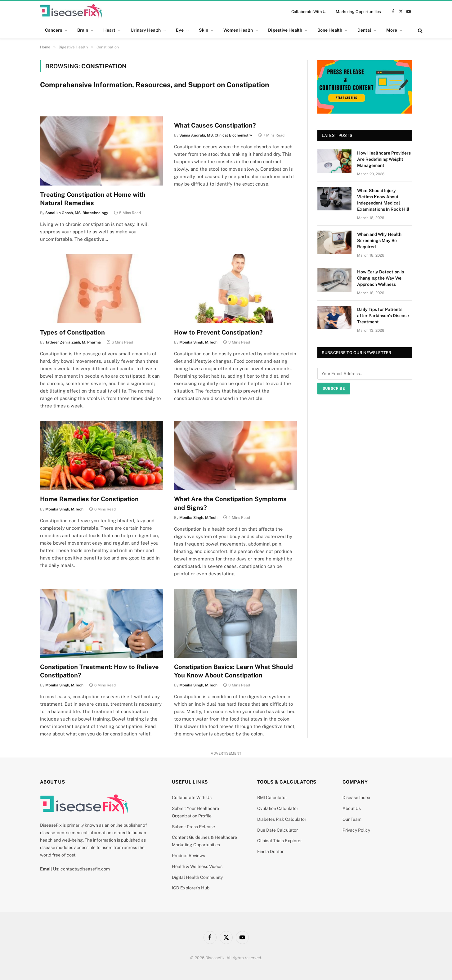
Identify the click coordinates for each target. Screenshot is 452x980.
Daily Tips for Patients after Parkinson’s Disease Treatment (383, 316)
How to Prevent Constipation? (218, 332)
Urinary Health (146, 30)
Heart (109, 30)
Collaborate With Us (310, 12)
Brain (83, 30)
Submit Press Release (193, 827)
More (392, 30)
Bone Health (330, 30)
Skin (204, 30)
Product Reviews (188, 856)
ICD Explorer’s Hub (191, 888)
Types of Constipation (72, 332)
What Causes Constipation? (215, 125)
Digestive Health (285, 30)
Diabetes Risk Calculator (282, 819)
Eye (180, 30)
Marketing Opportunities (358, 12)
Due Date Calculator (277, 830)
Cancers (54, 30)
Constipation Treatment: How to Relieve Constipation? (99, 671)
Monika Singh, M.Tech (198, 342)
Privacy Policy (356, 830)
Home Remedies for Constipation (89, 499)
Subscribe (334, 389)
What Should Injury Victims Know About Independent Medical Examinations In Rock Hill (383, 200)
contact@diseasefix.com (85, 869)
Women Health (238, 30)
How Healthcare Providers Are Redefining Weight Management (384, 159)
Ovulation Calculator (278, 808)
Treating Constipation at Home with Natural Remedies (93, 199)
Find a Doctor (270, 852)
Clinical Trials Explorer (280, 841)
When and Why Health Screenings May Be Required (379, 241)
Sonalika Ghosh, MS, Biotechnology (77, 213)
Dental (364, 30)
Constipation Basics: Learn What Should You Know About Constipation (233, 671)
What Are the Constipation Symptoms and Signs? (230, 503)
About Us (352, 808)
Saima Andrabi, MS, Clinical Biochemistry (216, 135)
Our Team (352, 819)
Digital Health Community (197, 877)
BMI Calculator (272, 798)
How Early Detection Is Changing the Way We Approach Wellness (380, 278)
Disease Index (356, 798)
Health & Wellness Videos (197, 866)
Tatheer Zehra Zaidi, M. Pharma (73, 342)
